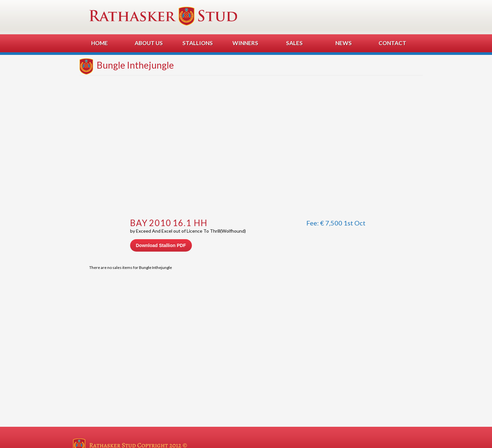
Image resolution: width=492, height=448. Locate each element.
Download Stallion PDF (161, 245)
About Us (149, 43)
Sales (294, 43)
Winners (245, 43)
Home (100, 43)
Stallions (198, 43)
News (344, 43)
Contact (392, 43)
